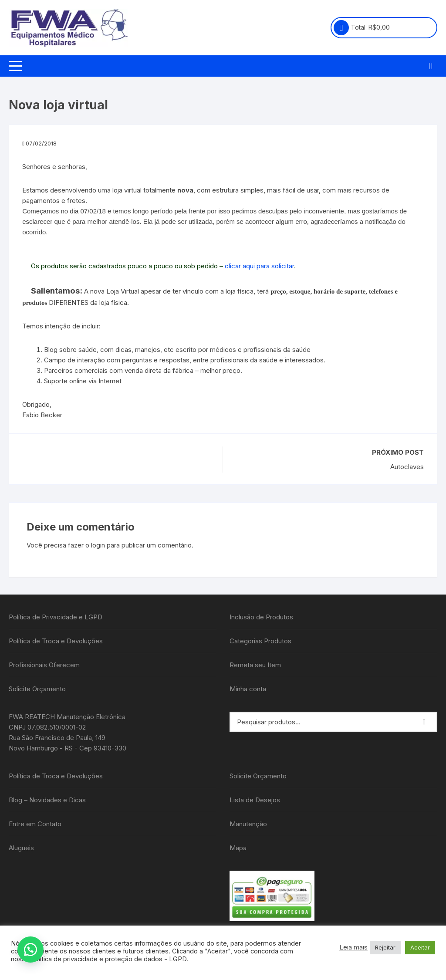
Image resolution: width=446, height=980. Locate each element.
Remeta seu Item (255, 665)
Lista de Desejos (255, 800)
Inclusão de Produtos (261, 617)
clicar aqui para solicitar (259, 266)
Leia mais (353, 947)
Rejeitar (385, 947)
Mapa (238, 848)
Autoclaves (407, 467)
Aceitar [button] (420, 947)
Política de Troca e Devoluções (56, 641)
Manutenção (248, 824)
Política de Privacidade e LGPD (56, 617)
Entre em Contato (35, 824)
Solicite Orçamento (37, 689)
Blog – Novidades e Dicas (47, 800)
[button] (30, 950)
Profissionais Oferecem (44, 665)
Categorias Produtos (260, 641)
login (98, 545)
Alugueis (21, 848)
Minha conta (248, 689)
